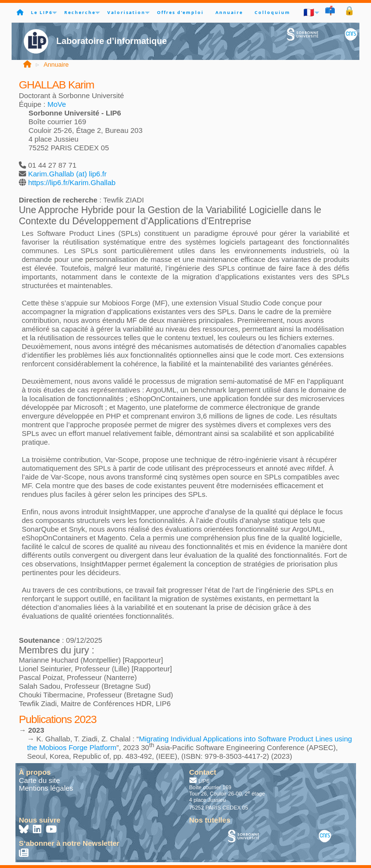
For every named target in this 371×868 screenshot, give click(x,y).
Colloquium (272, 12)
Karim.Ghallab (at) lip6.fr (67, 174)
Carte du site (39, 780)
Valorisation (126, 12)
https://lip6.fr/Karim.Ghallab (72, 182)
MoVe (57, 104)
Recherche (80, 12)
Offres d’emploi (180, 12)
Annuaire (229, 12)
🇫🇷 (309, 12)
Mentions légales (46, 788)
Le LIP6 (42, 12)
